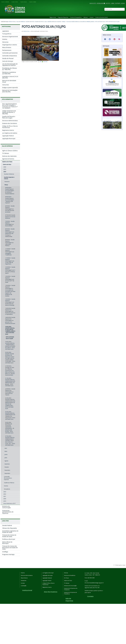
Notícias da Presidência (70, 575)
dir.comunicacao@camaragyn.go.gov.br (94, 583)
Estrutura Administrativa (27, 575)
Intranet (92, 17)
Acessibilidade (100, 3)
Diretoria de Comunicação (70, 586)
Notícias (66, 573)
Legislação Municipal (48, 575)
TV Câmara (67, 583)
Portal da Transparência (76, 17)
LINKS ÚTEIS (5, 521)
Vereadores (24, 580)
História (23, 573)
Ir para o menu (16, 2)
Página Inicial (53, 17)
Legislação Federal (47, 580)
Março (64, 22)
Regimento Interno (47, 587)
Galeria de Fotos (30, 22)
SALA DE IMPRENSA (7, 146)
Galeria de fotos (39, 22)
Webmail (86, 17)
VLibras (113, 3)
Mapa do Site (93, 3)
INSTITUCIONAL (6, 26)
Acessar (123, 3)
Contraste (118, 3)
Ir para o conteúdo (6, 2)
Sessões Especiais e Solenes (54, 22)
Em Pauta (66, 578)
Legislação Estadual (47, 578)
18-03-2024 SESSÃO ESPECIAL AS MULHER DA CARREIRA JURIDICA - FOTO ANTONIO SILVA (86, 22)
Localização (24, 586)
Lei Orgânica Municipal (48, 573)
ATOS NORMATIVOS (7, 99)
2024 (46, 22)
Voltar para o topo (120, 565)
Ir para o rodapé (33, 2)
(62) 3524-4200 (91, 578)
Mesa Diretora (24, 578)
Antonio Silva (26, 31)
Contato (108, 3)
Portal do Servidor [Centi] (102, 17)
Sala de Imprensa (21, 22)
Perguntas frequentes (63, 17)
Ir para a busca (24, 2)
